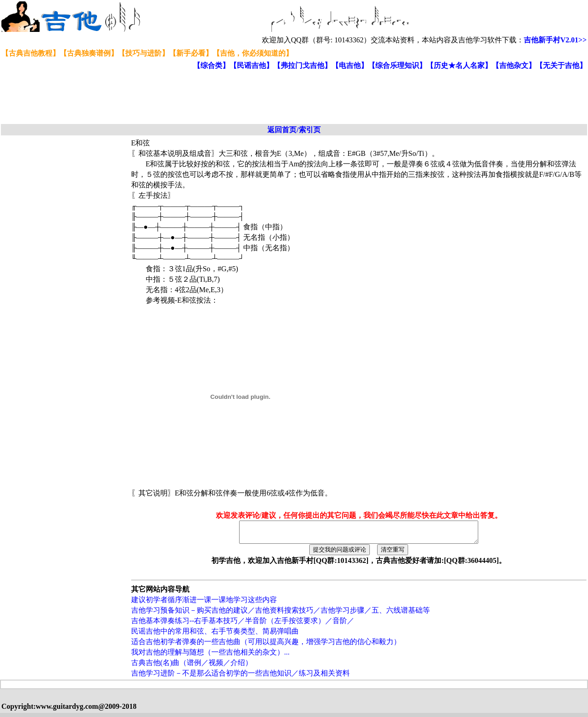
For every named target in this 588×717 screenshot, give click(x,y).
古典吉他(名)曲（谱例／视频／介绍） (192, 667)
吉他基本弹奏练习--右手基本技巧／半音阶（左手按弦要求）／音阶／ (243, 625)
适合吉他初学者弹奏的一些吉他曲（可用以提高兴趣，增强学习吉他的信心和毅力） (266, 646)
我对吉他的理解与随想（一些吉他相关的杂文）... (210, 656)
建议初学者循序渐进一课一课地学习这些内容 (204, 604)
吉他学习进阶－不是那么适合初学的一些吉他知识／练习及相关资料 (240, 677)
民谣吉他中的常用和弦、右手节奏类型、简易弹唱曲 (215, 635)
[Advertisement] (222, 98)
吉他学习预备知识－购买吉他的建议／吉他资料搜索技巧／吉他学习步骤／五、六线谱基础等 (281, 614)
